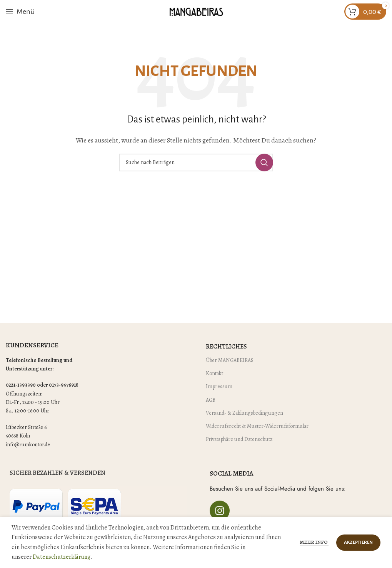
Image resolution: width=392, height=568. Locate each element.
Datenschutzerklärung (62, 557)
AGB (211, 400)
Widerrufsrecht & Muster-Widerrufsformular (257, 426)
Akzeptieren (358, 542)
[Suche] (196, 163)
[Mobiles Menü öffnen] (20, 12)
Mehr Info (314, 542)
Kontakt (214, 373)
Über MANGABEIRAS (230, 360)
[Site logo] (196, 11)
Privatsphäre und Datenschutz (239, 439)
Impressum (219, 386)
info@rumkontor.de (28, 445)
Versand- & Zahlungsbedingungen (244, 413)
